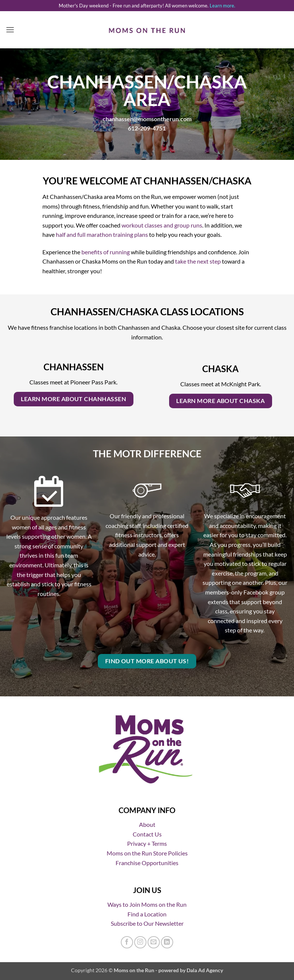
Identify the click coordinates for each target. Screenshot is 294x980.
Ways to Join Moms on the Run (147, 904)
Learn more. (222, 6)
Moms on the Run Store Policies (147, 853)
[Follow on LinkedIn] (167, 942)
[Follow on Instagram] (140, 942)
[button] (10, 30)
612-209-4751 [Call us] (147, 128)
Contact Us (147, 834)
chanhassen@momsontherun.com (147, 119)
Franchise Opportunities (147, 863)
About (147, 824)
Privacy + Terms (147, 843)
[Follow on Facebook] (127, 942)
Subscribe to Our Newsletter (147, 923)
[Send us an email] (154, 942)
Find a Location (147, 914)
